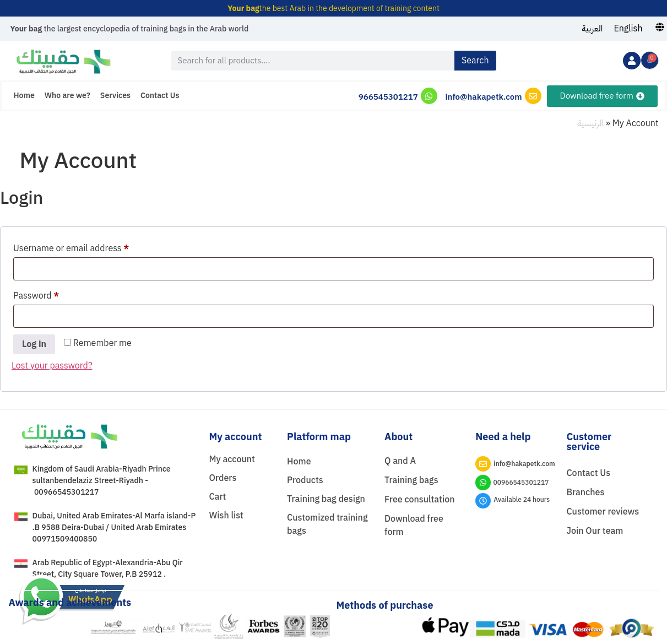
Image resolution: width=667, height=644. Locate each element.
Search (475, 61)
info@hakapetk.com (483, 97)
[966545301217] (429, 96)
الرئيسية (590, 123)
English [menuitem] (628, 29)
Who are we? (67, 96)
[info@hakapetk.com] (533, 96)
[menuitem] (592, 29)
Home (24, 96)
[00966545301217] (483, 483)
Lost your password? (52, 366)
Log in (34, 344)
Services (115, 96)
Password (54, 295)
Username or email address (89, 247)
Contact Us (160, 96)
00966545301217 (521, 483)
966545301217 (388, 97)
